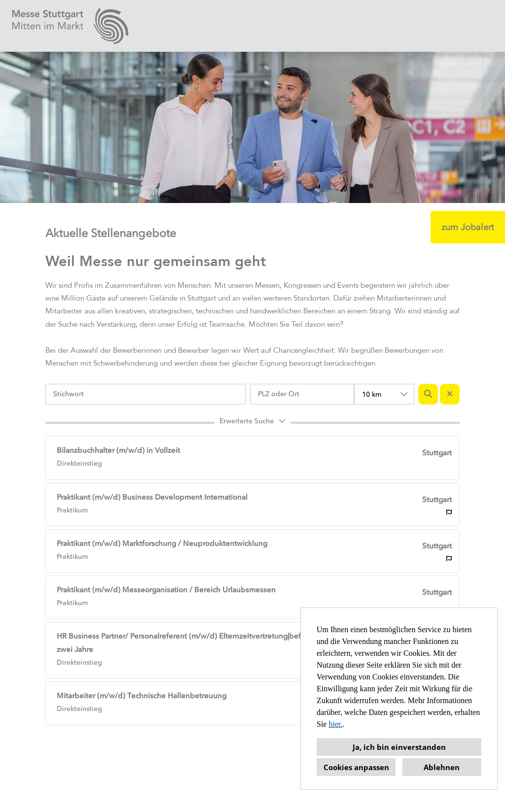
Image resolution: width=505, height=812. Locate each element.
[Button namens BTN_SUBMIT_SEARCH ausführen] (428, 394)
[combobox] (384, 394)
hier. (335, 724)
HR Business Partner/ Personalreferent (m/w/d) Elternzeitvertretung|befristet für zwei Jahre (193, 643)
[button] (252, 423)
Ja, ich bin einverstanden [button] (399, 747)
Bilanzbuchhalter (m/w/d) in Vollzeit (118, 450)
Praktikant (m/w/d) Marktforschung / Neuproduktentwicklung (162, 543)
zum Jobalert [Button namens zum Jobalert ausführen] (468, 227)
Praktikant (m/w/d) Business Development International (152, 497)
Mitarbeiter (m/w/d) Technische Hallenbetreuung (142, 696)
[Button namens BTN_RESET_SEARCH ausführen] (450, 394)
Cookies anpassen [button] (356, 767)
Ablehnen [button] (442, 767)
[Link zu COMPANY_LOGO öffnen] (70, 26)
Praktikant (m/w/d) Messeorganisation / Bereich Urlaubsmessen (166, 590)
